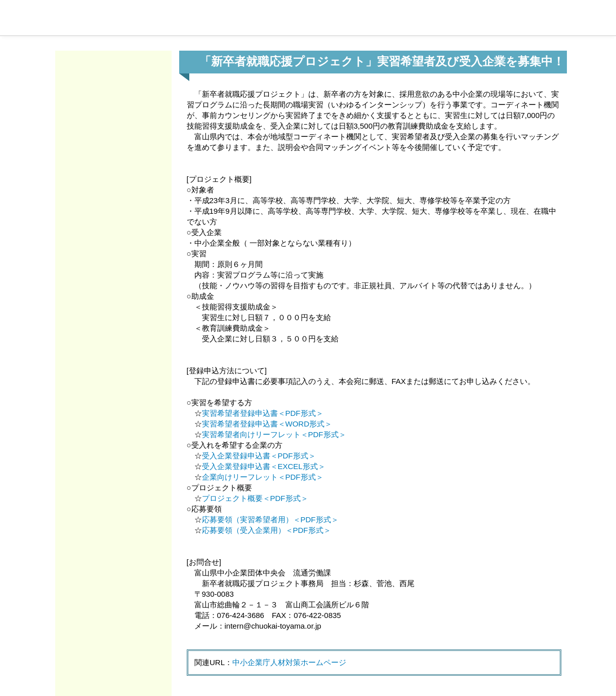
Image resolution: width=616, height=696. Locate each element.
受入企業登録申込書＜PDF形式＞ (259, 456)
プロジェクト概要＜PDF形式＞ (255, 498)
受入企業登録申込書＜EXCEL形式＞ (264, 466)
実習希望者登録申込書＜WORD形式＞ (267, 424)
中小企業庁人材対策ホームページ (289, 662)
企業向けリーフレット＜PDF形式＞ (263, 477)
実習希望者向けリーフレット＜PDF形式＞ (274, 434)
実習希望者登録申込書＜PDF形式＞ (263, 413)
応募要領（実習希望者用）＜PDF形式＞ (270, 519)
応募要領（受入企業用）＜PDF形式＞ (266, 530)
